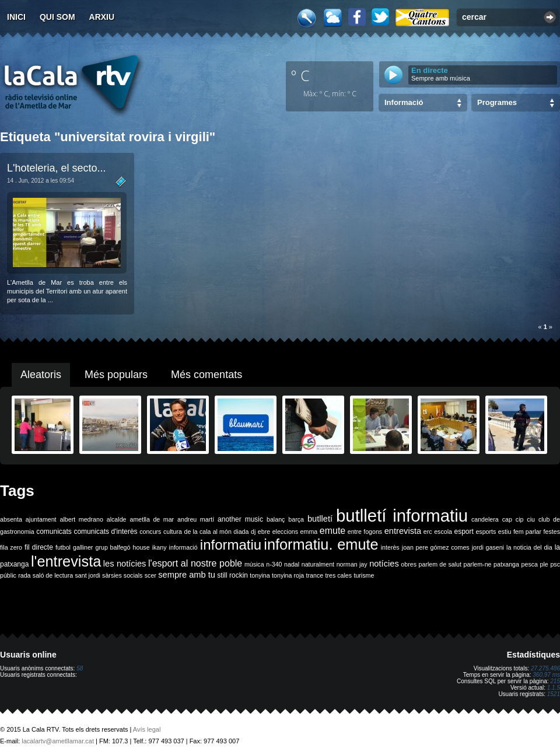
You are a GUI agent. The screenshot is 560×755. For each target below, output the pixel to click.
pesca (530, 564)
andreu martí (196, 519)
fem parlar (527, 532)
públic (8, 575)
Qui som (57, 17)
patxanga (506, 564)
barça (296, 519)
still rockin (232, 575)
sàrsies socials (122, 575)
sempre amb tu (187, 575)
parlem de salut (440, 564)
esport (463, 532)
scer (150, 575)
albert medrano (82, 519)
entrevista (403, 531)
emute (332, 531)
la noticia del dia (529, 547)
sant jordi (88, 575)
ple (544, 564)
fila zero (11, 547)
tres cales (338, 575)
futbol (63, 547)
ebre (264, 532)
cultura (173, 532)
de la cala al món (208, 532)
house (141, 547)
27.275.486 (545, 668)
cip (520, 519)
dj (253, 532)
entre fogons (365, 532)
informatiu (231, 545)
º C (300, 75)
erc (428, 532)
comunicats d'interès (105, 532)
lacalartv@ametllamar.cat (58, 741)
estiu (505, 532)
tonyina (260, 575)
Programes (497, 102)
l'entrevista (66, 561)
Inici (16, 17)
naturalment (318, 564)
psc (555, 564)
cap (507, 519)
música (254, 564)
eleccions (285, 532)
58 (80, 668)
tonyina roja (288, 575)
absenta (11, 519)
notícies (384, 564)
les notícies (125, 564)
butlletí (320, 519)
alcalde (117, 519)
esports (486, 532)
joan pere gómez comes (436, 547)
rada (24, 575)
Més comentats (206, 375)
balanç (276, 519)
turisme (364, 575)
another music (240, 519)
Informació (404, 102)
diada (241, 532)
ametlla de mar (152, 519)
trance (315, 575)
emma (309, 532)
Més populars (116, 375)
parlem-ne (478, 564)
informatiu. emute (321, 544)
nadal (292, 564)
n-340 (274, 564)
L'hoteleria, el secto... (57, 168)
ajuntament (41, 519)
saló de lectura (53, 575)
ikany (160, 547)
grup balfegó (113, 547)
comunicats (54, 532)
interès (390, 547)
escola (443, 532)
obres (409, 564)
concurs (150, 532)
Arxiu (102, 17)
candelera (485, 519)
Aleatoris (41, 375)
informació (183, 547)
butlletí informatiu (402, 515)
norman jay (352, 564)
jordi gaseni (488, 547)
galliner (83, 547)
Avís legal (147, 729)
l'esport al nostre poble (195, 563)
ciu (531, 519)
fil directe (39, 547)
